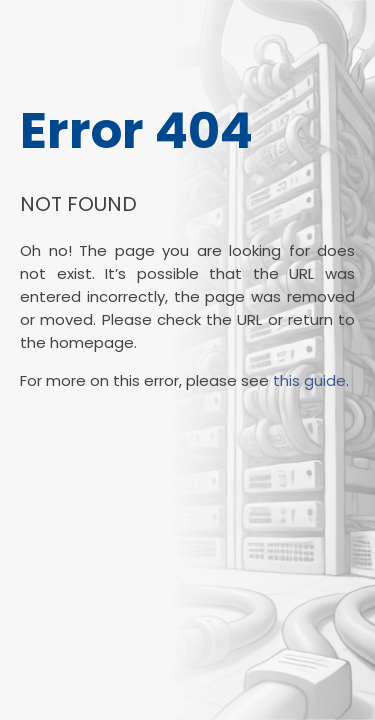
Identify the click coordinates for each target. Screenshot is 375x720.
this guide (309, 380)
